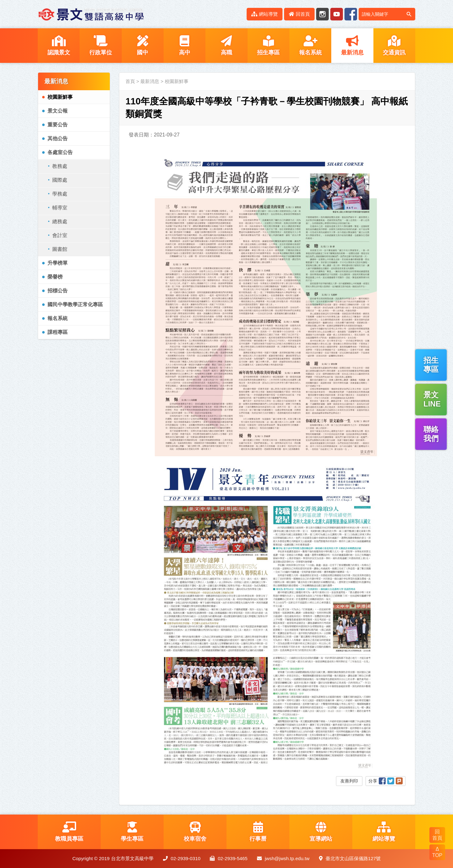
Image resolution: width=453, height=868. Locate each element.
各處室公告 (60, 152)
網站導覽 (265, 14)
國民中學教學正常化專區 (75, 304)
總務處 (60, 221)
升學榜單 (58, 263)
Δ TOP (437, 852)
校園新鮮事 (60, 97)
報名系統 (58, 318)
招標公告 (58, 291)
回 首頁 (437, 835)
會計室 (60, 235)
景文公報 (58, 111)
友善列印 (349, 781)
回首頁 (299, 14)
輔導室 (60, 208)
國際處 (60, 180)
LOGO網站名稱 (91, 14)
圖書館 (60, 249)
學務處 (60, 194)
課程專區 (58, 332)
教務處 (60, 166)
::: (238, 14)
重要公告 (58, 125)
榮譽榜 (55, 277)
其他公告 (58, 138)
